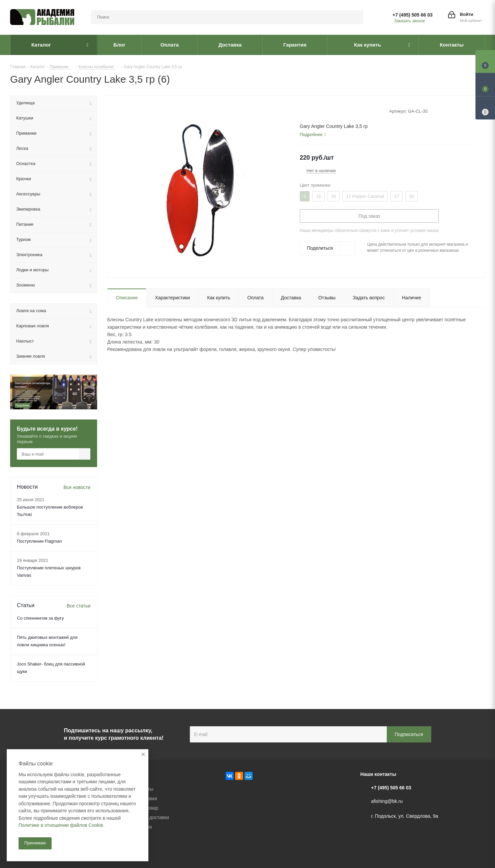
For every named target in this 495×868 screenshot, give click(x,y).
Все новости (77, 487)
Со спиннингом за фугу (40, 618)
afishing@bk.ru (387, 801)
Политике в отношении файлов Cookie (61, 825)
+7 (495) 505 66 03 (413, 15)
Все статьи (79, 606)
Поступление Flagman (39, 541)
